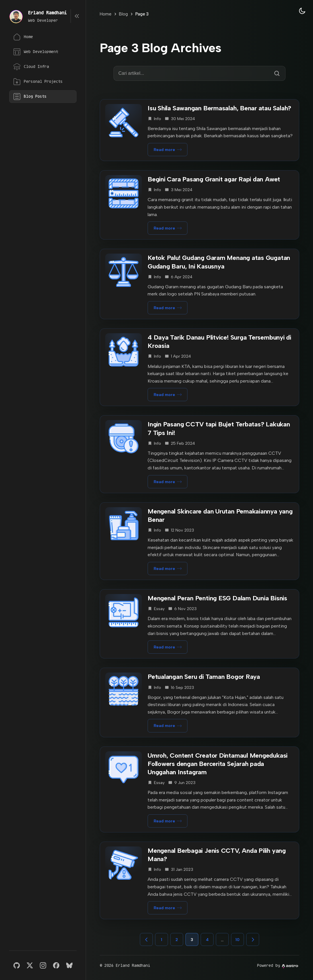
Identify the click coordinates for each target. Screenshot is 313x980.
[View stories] (16, 17)
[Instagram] (43, 965)
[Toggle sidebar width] (77, 16)
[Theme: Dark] (302, 11)
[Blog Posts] (43, 97)
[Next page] (253, 939)
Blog (123, 14)
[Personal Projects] (43, 82)
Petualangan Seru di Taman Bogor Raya (204, 677)
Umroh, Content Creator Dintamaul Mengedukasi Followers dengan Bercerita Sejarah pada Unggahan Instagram (218, 764)
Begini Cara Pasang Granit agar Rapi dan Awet (214, 179)
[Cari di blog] (195, 73)
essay (159, 609)
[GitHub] (17, 965)
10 (237, 940)
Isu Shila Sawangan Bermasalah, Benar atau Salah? (219, 108)
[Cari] (277, 73)
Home (106, 14)
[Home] (43, 37)
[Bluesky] (69, 965)
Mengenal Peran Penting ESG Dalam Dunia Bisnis (217, 598)
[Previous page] (146, 939)
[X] (30, 965)
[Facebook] (56, 965)
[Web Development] (43, 52)
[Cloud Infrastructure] (43, 67)
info (158, 119)
